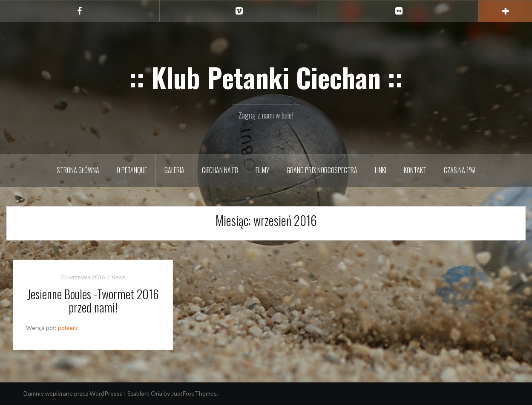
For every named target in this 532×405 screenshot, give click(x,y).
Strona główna (78, 170)
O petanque (132, 170)
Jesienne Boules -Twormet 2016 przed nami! (93, 301)
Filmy (262, 170)
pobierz (68, 328)
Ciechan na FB (220, 170)
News (118, 277)
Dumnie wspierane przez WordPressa (73, 393)
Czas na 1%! (460, 170)
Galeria (174, 170)
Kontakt (415, 170)
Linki (381, 170)
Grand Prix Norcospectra (322, 170)
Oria (157, 393)
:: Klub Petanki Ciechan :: (266, 77)
